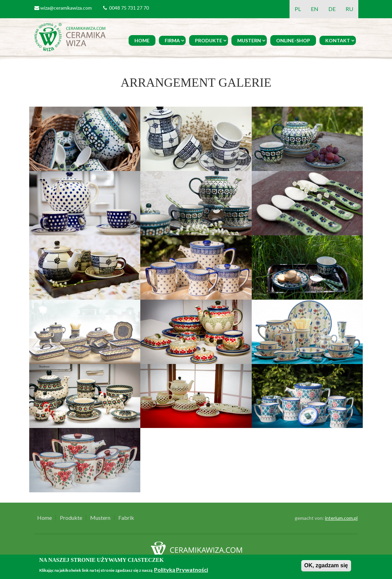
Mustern (249, 40)
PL (298, 9)
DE (332, 9)
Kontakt (338, 40)
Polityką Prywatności (181, 570)
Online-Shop (293, 40)
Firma (172, 40)
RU (349, 9)
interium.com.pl (341, 518)
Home (142, 40)
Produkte (209, 40)
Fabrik (126, 518)
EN (315, 9)
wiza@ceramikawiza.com (66, 8)
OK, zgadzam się (326, 565)
